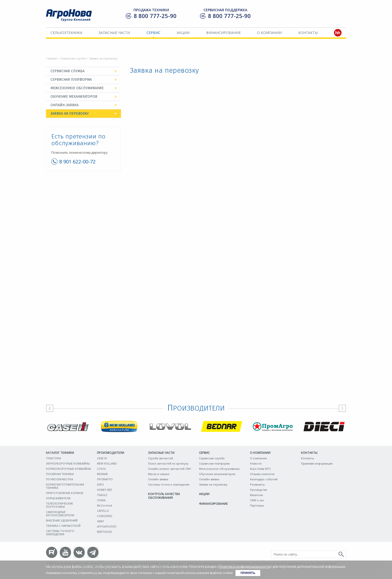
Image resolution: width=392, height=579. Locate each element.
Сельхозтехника (66, 33)
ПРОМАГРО (105, 479)
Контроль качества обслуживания (164, 496)
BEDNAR (102, 474)
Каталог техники (60, 453)
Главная (52, 58)
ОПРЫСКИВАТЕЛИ (58, 498)
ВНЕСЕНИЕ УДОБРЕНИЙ (62, 520)
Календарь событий (264, 479)
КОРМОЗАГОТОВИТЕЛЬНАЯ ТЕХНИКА (65, 486)
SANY (100, 521)
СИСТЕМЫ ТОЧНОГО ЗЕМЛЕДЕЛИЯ (60, 533)
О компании (269, 33)
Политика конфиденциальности (245, 567)
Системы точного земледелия (169, 484)
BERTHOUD (104, 532)
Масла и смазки (159, 474)
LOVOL (102, 469)
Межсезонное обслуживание (77, 88)
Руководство (259, 490)
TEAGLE (102, 495)
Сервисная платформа (71, 80)
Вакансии (256, 495)
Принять (248, 573)
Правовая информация (317, 463)
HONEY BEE (104, 490)
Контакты (308, 33)
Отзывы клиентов (262, 474)
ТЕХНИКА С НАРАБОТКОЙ (63, 526)
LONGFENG (105, 516)
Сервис (153, 33)
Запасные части (114, 33)
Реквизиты (257, 484)
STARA (101, 500)
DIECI (100, 484)
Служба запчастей (160, 458)
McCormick (105, 505)
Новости (256, 463)
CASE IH (102, 458)
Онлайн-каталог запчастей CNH (169, 469)
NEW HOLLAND (107, 463)
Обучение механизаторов (74, 97)
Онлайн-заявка (64, 105)
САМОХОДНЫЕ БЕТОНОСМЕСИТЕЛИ (60, 514)
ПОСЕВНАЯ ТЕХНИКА (60, 474)
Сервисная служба (73, 58)
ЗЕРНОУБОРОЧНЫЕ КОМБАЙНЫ (68, 463)
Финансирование (223, 33)
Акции (183, 33)
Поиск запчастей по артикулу (168, 463)
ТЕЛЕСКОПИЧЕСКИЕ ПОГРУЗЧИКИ (59, 505)
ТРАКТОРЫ (53, 458)
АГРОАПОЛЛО (107, 526)
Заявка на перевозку (70, 114)
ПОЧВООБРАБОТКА (59, 479)
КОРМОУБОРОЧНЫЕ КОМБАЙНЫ (68, 469)
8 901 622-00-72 (77, 162)
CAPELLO (103, 511)
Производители (111, 453)
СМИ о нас (257, 500)
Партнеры (257, 505)
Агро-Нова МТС (260, 469)
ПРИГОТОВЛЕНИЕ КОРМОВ (65, 493)
